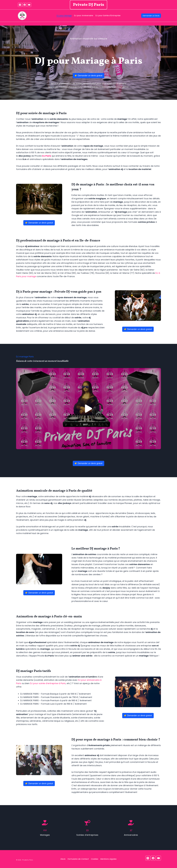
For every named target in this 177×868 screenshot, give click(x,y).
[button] (88, 409)
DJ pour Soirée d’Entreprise (108, 16)
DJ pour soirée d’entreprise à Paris (48, 683)
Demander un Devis (151, 16)
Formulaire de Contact (78, 859)
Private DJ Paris (89, 5)
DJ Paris (47, 156)
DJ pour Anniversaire (84, 16)
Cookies (95, 859)
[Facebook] (25, 5)
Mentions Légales (108, 859)
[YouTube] (29, 5)
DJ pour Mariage (64, 16)
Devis (63, 859)
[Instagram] (20, 5)
